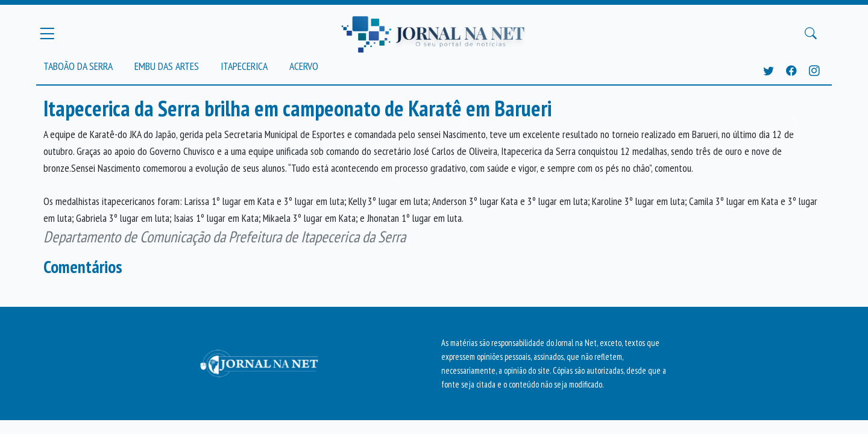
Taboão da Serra (78, 66)
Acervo (304, 66)
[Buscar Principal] (811, 34)
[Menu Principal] (47, 33)
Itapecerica (244, 66)
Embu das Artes (167, 66)
